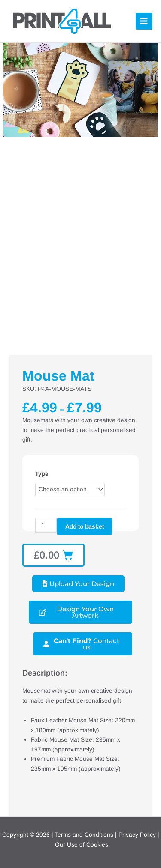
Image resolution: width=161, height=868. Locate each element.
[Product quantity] (46, 525)
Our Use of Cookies (82, 845)
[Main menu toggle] (144, 21)
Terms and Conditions (84, 835)
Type (42, 474)
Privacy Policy (137, 835)
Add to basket (85, 526)
